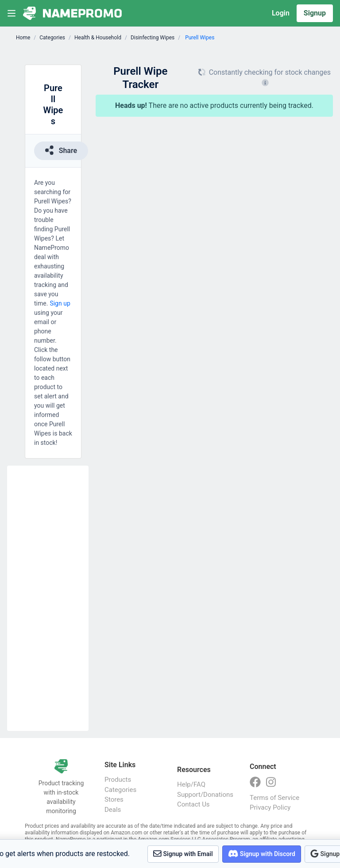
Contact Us (193, 804)
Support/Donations (205, 795)
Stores (114, 799)
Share (61, 150)
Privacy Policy (270, 807)
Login (281, 13)
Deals (113, 810)
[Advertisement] (48, 598)
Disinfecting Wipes (153, 38)
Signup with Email (183, 854)
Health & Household (98, 38)
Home (23, 38)
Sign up (60, 303)
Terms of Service (274, 798)
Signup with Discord (262, 854)
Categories (52, 38)
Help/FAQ (191, 784)
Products (118, 780)
